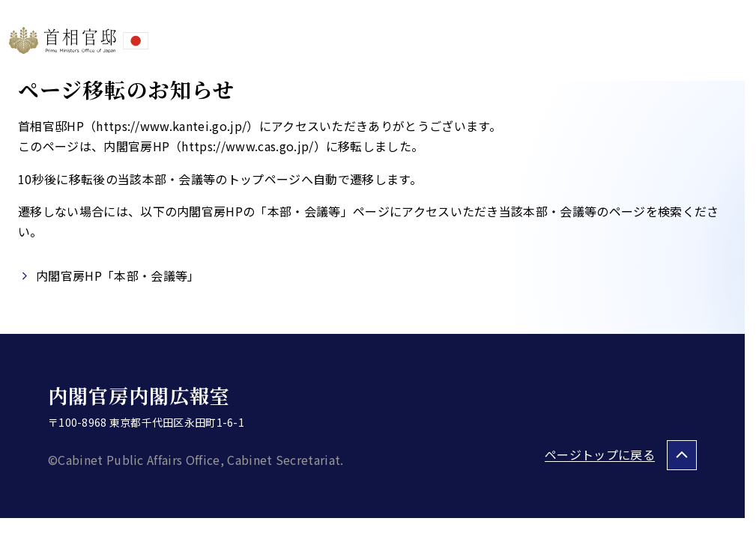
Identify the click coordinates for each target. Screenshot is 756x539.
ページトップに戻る (600, 454)
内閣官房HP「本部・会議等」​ (118, 275)
